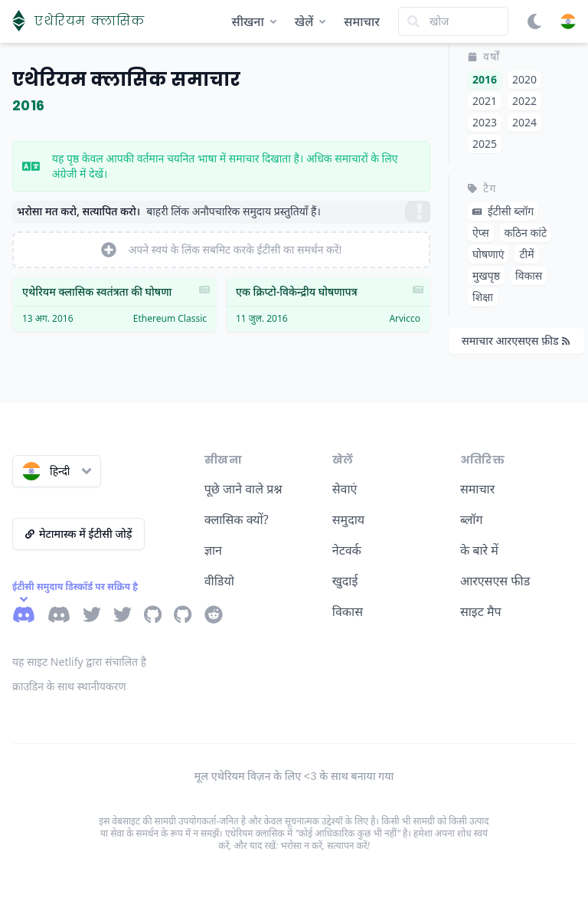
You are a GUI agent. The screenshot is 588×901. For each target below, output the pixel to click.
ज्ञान (213, 550)
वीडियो (219, 581)
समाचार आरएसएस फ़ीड (516, 341)
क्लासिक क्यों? (237, 519)
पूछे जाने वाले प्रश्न (243, 489)
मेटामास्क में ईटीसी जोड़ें (78, 534)
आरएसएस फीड (495, 581)
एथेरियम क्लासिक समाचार (126, 79)
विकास (348, 611)
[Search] (453, 21)
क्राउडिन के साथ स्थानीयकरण (69, 686)
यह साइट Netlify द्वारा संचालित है (79, 662)
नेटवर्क (347, 550)
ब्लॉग (472, 519)
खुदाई (345, 581)
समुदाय (348, 519)
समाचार (362, 21)
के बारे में (479, 550)
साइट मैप (481, 611)
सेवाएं (345, 489)
